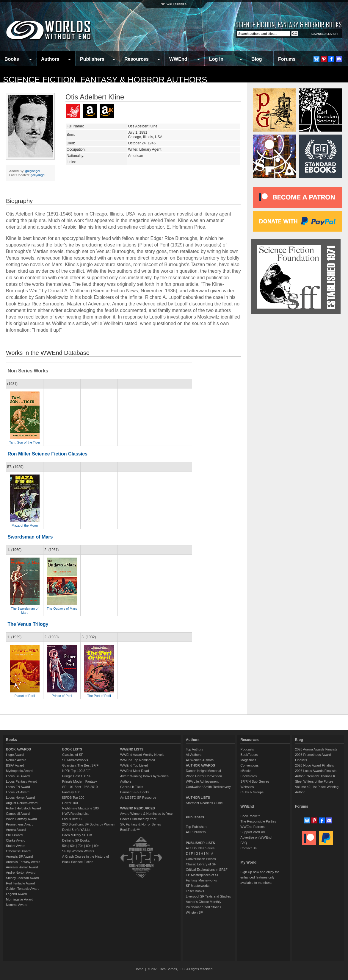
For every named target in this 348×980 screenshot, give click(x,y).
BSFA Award (15, 765)
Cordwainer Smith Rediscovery (208, 787)
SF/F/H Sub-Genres (255, 781)
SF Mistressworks (75, 760)
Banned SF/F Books (135, 792)
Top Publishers (197, 827)
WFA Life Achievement (202, 781)
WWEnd (178, 59)
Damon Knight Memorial (203, 771)
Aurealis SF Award (19, 856)
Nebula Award (16, 760)
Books (12, 59)
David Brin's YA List (76, 830)
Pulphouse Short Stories (204, 907)
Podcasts (247, 749)
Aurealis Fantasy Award (23, 862)
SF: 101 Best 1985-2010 (80, 787)
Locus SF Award (18, 776)
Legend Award (16, 894)
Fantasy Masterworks (202, 880)
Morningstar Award (20, 899)
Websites (247, 787)
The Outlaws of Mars (62, 608)
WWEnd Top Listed (134, 765)
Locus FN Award (18, 787)
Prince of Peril (62, 696)
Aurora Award (16, 830)
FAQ (244, 843)
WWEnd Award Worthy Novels (142, 755)
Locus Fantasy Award (22, 781)
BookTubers (249, 755)
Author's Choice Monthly (204, 902)
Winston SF (194, 912)
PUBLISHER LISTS (200, 843)
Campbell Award (18, 814)
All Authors (194, 755)
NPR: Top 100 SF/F (76, 771)
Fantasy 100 (71, 792)
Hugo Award (15, 755)
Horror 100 (70, 803)
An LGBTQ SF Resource (138, 798)
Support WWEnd (253, 832)
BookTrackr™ (130, 830)
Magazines (248, 760)
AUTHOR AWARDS (200, 765)
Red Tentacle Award (20, 883)
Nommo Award (17, 905)
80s (89, 846)
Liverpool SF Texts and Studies (208, 896)
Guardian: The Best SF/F (80, 765)
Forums (287, 59)
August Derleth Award (22, 803)
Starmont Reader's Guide (204, 803)
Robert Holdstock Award (23, 808)
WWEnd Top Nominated (138, 760)
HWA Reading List (75, 814)
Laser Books (195, 891)
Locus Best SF (73, 819)
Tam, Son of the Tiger (25, 442)
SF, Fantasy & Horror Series (141, 824)
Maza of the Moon (25, 525)
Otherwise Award (18, 851)
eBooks (246, 771)
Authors (50, 59)
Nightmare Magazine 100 (80, 808)
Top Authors (195, 749)
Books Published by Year (138, 819)
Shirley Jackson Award (22, 878)
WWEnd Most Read (135, 771)
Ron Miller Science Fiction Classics (47, 454)
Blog (257, 59)
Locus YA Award (18, 792)
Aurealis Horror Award (22, 867)
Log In (216, 59)
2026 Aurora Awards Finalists (316, 749)
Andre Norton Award (21, 873)
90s (97, 846)
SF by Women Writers (78, 851)
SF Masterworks (198, 886)
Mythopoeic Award (19, 771)
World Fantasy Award (21, 819)
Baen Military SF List (77, 835)
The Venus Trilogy (28, 624)
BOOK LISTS (72, 749)
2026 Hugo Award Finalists (315, 765)
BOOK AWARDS (18, 749)
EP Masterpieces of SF (203, 875)
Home (139, 969)
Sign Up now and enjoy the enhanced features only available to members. (260, 877)
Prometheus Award (20, 824)
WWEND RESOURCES (138, 808)
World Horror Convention (204, 776)
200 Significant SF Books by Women (89, 824)
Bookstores (249, 776)
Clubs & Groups (252, 792)
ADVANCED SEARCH (324, 34)
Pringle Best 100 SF (77, 776)
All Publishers (196, 832)
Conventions (249, 765)
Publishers (92, 59)
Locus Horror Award (20, 798)
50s (65, 846)
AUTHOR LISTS (198, 798)
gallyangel (33, 171)
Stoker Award (16, 846)
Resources (137, 59)
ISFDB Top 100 (73, 798)
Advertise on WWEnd (256, 837)
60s (73, 846)
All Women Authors (200, 760)
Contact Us (248, 848)
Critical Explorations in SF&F (207, 870)
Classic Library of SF (201, 864)
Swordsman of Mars (30, 537)
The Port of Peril (99, 696)
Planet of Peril (25, 696)
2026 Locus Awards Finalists (316, 771)
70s (81, 846)
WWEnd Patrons (252, 827)
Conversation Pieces (201, 859)
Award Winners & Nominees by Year (146, 814)
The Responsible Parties (258, 821)
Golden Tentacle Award (23, 889)
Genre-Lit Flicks (132, 787)
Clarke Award (16, 840)
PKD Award (14, 835)
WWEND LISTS (132, 749)
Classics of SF (73, 755)
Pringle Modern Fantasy (80, 781)
